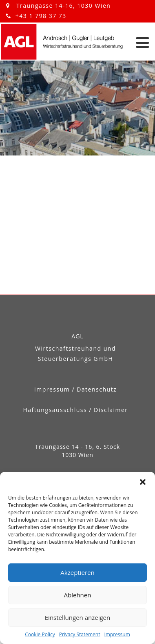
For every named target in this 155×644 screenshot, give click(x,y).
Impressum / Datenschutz (75, 389)
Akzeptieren (77, 572)
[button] (143, 482)
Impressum (117, 634)
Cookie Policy (40, 634)
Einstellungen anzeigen (77, 617)
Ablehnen (78, 595)
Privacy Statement (80, 634)
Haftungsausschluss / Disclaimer (75, 410)
